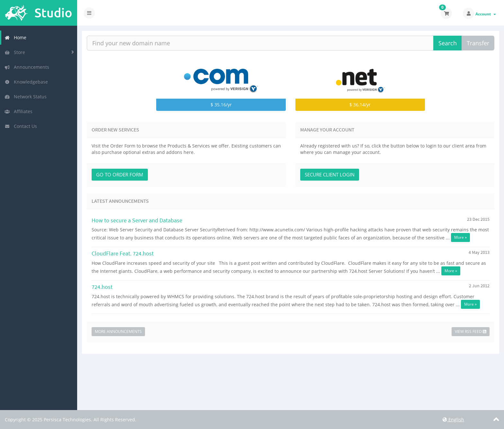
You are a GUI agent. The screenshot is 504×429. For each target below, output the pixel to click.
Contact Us (21, 126)
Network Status (26, 97)
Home (15, 37)
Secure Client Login (330, 174)
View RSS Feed (471, 331)
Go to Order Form (120, 174)
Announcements (27, 67)
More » (460, 237)
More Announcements (118, 331)
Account (486, 14)
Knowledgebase (26, 82)
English (453, 420)
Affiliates (18, 111)
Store (15, 52)
